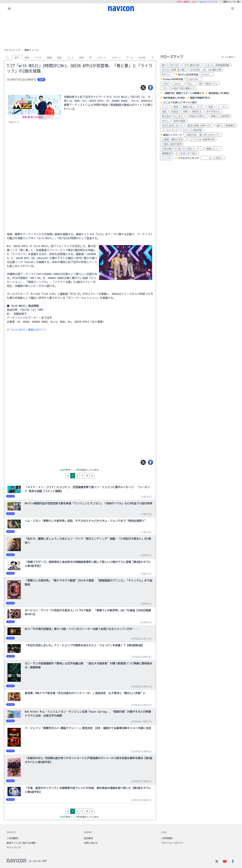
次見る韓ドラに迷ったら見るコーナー (182, 149)
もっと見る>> (213, 158)
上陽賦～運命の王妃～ (174, 139)
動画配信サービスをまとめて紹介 (179, 153)
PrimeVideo (193, 79)
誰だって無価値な (226, 126)
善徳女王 (197, 112)
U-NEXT (165, 84)
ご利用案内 (12, 838)
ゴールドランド (170, 130)
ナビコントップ (12, 50)
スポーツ (116, 58)
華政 (176, 107)
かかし (165, 121)
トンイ (165, 107)
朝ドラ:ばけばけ (171, 65)
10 (101, 476)
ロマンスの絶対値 (192, 130)
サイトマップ (14, 848)
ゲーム (130, 58)
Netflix (167, 74)
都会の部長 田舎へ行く (200, 126)
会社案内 (88, 838)
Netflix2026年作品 (188, 75)
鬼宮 (164, 112)
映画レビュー (213, 149)
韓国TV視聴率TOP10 (200, 98)
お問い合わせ (91, 843)
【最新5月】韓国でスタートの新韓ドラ (184, 93)
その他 (142, 58)
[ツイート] (143, 88)
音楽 (82, 58)
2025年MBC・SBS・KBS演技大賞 (206, 70)
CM (90, 58)
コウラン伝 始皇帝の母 (202, 139)
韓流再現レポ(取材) (219, 93)
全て (17, 58)
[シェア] (150, 88)
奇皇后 (175, 112)
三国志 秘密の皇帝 (172, 144)
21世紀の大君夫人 (197, 116)
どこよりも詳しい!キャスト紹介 (180, 102)
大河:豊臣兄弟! (192, 65)
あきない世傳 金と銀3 (174, 70)
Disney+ (207, 74)
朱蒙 (185, 112)
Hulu (191, 84)
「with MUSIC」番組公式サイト (28, 330)
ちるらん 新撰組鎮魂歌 (217, 65)
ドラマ (38, 58)
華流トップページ (173, 135)
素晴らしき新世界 (220, 116)
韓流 (27, 58)
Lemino (178, 84)
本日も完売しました (172, 126)
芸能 (59, 58)
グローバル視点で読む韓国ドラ (178, 88)
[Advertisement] (121, 31)
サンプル (167, 158)
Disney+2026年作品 (173, 79)
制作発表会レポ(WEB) (174, 98)
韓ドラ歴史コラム (208, 84)
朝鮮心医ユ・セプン (193, 107)
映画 (49, 58)
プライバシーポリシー (173, 843)
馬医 (211, 107)
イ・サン (222, 107)
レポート (101, 58)
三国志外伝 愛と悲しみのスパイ (203, 135)
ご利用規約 (167, 838)
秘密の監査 (179, 121)
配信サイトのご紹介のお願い (22, 843)
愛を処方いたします (172, 116)
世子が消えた (213, 112)
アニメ (70, 58)
